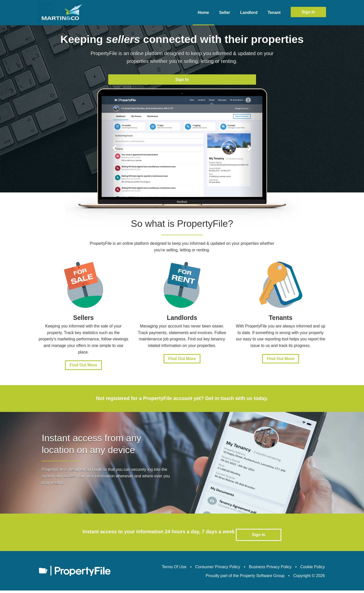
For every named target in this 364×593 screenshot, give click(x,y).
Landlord (249, 13)
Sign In (308, 12)
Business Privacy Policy (270, 569)
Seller (225, 13)
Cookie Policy (313, 569)
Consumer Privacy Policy (218, 569)
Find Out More (83, 373)
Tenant (274, 13)
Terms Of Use (174, 569)
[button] (114, 154)
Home (203, 13)
